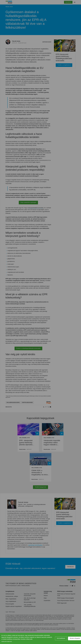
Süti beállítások (61, 638)
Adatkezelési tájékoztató (7, 642)
